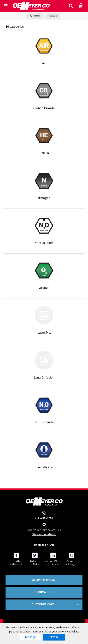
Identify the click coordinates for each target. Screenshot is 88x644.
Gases (53, 16)
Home (35, 16)
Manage (30, 637)
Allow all (54, 637)
